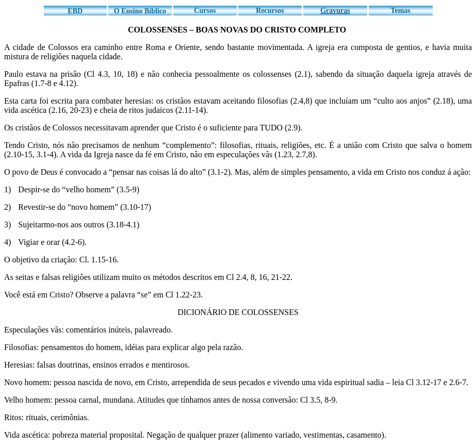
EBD (75, 11)
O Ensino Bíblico (140, 11)
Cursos (205, 11)
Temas (400, 11)
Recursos (270, 11)
